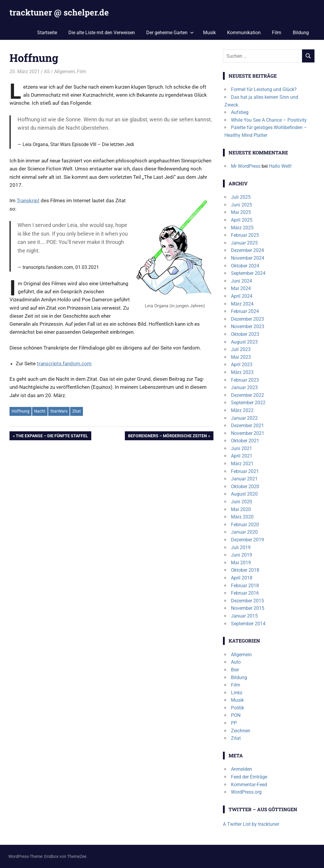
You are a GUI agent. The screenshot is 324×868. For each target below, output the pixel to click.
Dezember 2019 (247, 540)
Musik (209, 33)
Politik (238, 708)
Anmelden (242, 769)
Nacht (40, 411)
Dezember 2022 (247, 395)
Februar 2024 (245, 311)
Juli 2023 (241, 349)
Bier (235, 670)
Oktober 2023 (245, 334)
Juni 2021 (242, 448)
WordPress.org (246, 792)
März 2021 (242, 464)
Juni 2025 (242, 205)
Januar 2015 (244, 616)
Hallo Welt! (280, 166)
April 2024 (242, 296)
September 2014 (248, 624)
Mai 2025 (241, 212)
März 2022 (242, 410)
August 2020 (244, 494)
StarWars (59, 411)
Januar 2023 (244, 387)
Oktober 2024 (245, 266)
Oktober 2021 (245, 441)
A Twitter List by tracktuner (251, 824)
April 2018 (242, 578)
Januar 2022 (244, 418)
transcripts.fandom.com (64, 364)
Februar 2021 (245, 471)
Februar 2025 (245, 235)
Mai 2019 (241, 563)
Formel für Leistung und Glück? (264, 89)
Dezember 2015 (247, 601)
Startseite (47, 33)
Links (237, 693)
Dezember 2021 (247, 426)
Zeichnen (241, 731)
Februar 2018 (245, 586)
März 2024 (242, 304)
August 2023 (244, 342)
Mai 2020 (241, 509)
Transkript (28, 200)
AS (47, 72)
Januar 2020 (244, 532)
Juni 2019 (242, 555)
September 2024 (248, 273)
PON (236, 715)
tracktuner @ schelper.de (59, 12)
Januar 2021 (244, 479)
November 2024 (248, 258)
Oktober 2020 (245, 487)
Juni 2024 (242, 281)
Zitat (77, 411)
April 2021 (242, 456)
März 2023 (242, 372)
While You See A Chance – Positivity (269, 120)
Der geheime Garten (170, 33)
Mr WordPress (246, 166)
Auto (236, 662)
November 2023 (248, 326)
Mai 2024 (241, 288)
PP (234, 723)
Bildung (301, 33)
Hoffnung (21, 411)
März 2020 (242, 517)
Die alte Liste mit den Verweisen (102, 33)
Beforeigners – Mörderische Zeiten (167, 436)
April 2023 (242, 365)
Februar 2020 (245, 525)
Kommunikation (244, 33)
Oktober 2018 (245, 570)
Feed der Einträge (249, 777)
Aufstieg (240, 112)
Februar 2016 (245, 593)
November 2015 (248, 608)
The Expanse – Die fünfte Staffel (52, 436)
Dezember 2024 (247, 250)
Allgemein (65, 72)
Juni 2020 (242, 502)
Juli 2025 (241, 197)
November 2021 (248, 433)
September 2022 (248, 403)
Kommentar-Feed (249, 785)
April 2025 (242, 220)
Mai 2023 (241, 357)
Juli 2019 (241, 547)
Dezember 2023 (247, 319)
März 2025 (242, 228)
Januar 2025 (244, 243)
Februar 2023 (245, 380)
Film (277, 33)
